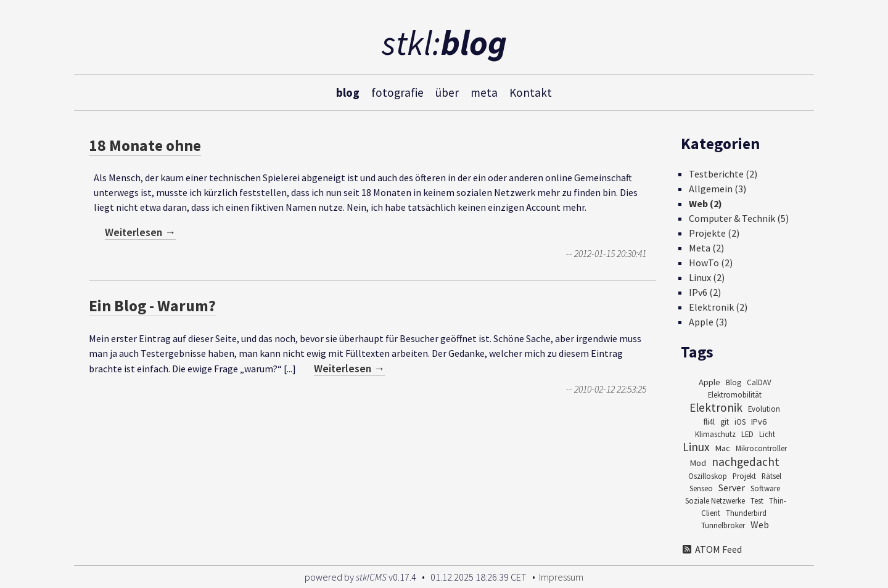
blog (348, 92)
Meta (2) (706, 248)
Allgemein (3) (717, 189)
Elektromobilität (735, 394)
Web (760, 525)
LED (747, 434)
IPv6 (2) (705, 292)
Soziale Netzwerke (715, 500)
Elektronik (716, 407)
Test (757, 500)
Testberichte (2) (723, 174)
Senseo (701, 488)
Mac (723, 448)
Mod (698, 463)
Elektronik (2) (718, 307)
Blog (734, 382)
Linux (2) (707, 277)
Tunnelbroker (723, 525)
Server (732, 488)
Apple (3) (708, 322)
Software (765, 488)
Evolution (764, 409)
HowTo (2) (711, 263)
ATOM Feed (711, 549)
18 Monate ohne (145, 145)
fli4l (709, 422)
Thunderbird (746, 513)
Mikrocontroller (761, 448)
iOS (740, 422)
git (725, 422)
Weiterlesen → (140, 232)
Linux (696, 447)
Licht (767, 434)
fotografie (397, 92)
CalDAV (759, 382)
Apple (709, 382)
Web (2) (705, 203)
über (447, 92)
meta (484, 92)
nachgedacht (746, 462)
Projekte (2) (714, 233)
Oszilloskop (708, 476)
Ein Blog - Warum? (152, 306)
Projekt (744, 476)
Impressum (561, 577)
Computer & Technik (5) (739, 218)
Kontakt (531, 92)
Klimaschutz (715, 434)
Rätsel (771, 476)
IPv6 (759, 422)
